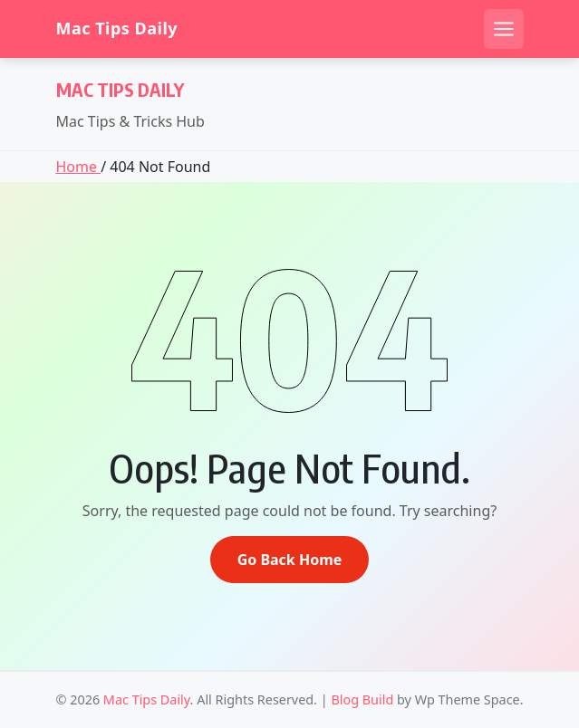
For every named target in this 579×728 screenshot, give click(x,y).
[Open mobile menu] (504, 29)
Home (79, 167)
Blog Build (362, 699)
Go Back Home (290, 560)
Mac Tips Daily (117, 29)
